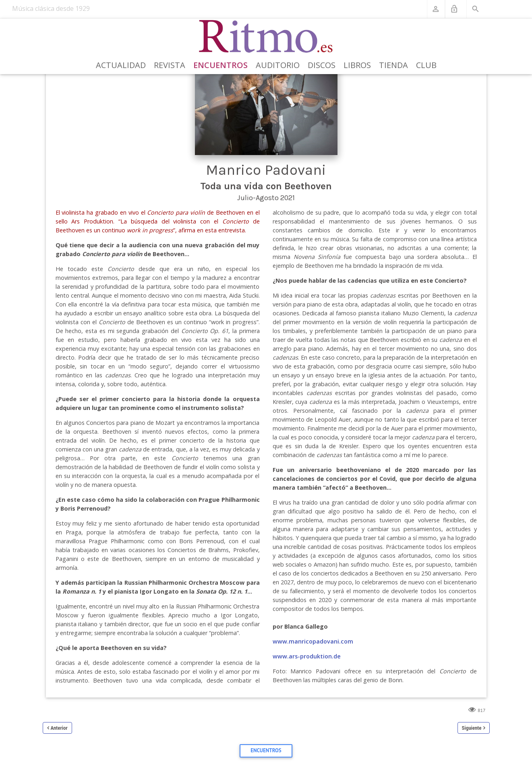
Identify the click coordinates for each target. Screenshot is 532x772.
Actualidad (121, 65)
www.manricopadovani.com (313, 641)
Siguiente (472, 728)
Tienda (393, 65)
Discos (322, 65)
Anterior (59, 728)
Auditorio (278, 65)
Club (426, 65)
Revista (170, 65)
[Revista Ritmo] (266, 37)
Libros (357, 65)
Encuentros (220, 65)
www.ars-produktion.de (307, 656)
